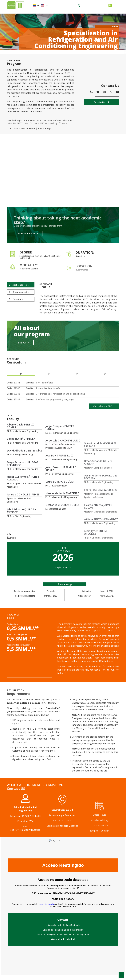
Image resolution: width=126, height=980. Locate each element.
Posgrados (12, 52)
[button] (102, 105)
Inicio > (3, 52)
